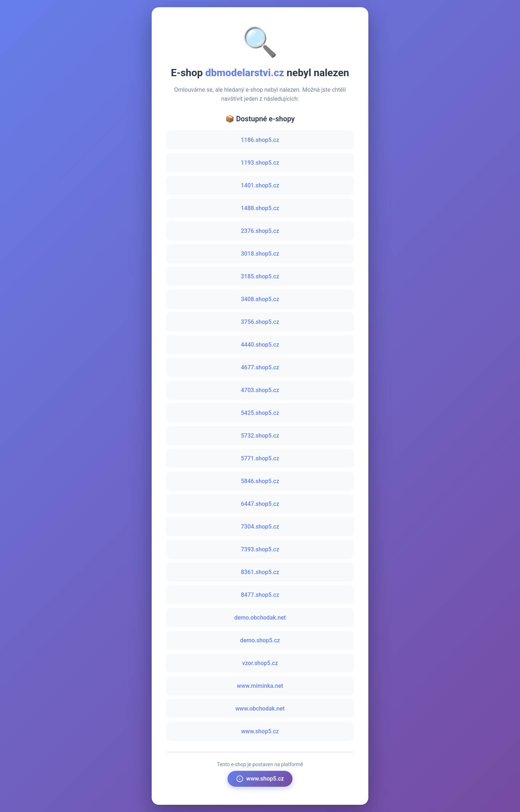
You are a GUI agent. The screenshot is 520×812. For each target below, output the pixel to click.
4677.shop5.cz (260, 367)
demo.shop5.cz (260, 640)
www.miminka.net (260, 686)
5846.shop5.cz (260, 481)
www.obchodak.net (260, 709)
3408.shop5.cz (260, 299)
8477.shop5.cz (260, 595)
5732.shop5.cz (260, 436)
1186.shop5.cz (260, 140)
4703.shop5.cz (260, 390)
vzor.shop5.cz (260, 663)
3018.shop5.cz (260, 254)
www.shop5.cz (260, 731)
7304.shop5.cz (260, 527)
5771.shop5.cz (260, 458)
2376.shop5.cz (260, 231)
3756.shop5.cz (260, 322)
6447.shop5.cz (260, 504)
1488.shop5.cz (260, 208)
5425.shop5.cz (260, 413)
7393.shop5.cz (260, 549)
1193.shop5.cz (260, 163)
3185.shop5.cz (260, 276)
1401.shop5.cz (260, 185)
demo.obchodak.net (260, 618)
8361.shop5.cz (260, 572)
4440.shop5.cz (260, 345)
